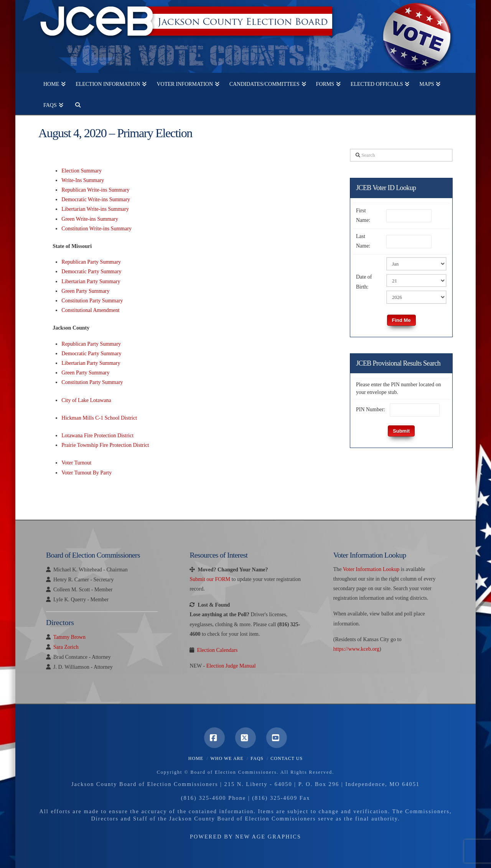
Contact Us (287, 758)
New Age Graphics (268, 837)
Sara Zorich (66, 647)
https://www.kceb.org (356, 649)
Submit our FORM (210, 579)
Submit (401, 431)
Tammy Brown (69, 637)
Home (196, 758)
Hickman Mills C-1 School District (99, 418)
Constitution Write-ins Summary (96, 229)
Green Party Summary (85, 291)
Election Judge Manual (231, 666)
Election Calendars (217, 650)
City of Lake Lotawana (86, 400)
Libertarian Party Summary (91, 281)
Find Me (401, 320)
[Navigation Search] (75, 104)
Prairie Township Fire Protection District (105, 445)
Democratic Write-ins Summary (96, 199)
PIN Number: (371, 409)
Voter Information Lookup (371, 569)
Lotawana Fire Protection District (97, 436)
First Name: (363, 215)
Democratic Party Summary (91, 272)
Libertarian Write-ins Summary (95, 209)
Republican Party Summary (91, 262)
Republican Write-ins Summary (95, 190)
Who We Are (227, 758)
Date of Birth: (364, 282)
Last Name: (363, 241)
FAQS (257, 758)
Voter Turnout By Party (87, 473)
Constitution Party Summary (92, 301)
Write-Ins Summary (83, 180)
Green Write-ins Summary (90, 219)
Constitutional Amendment (90, 310)
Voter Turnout (76, 463)
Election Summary (82, 171)
